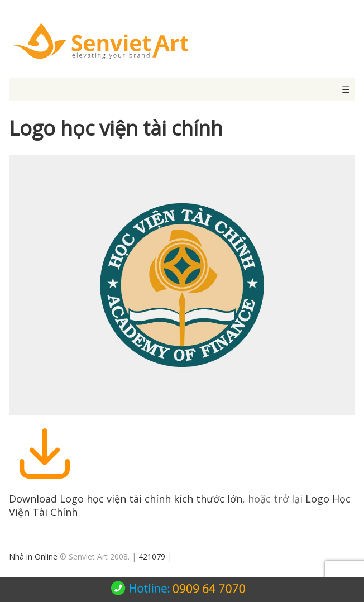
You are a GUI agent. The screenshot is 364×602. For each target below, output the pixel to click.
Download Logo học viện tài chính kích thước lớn (126, 499)
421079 (152, 556)
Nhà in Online (33, 556)
